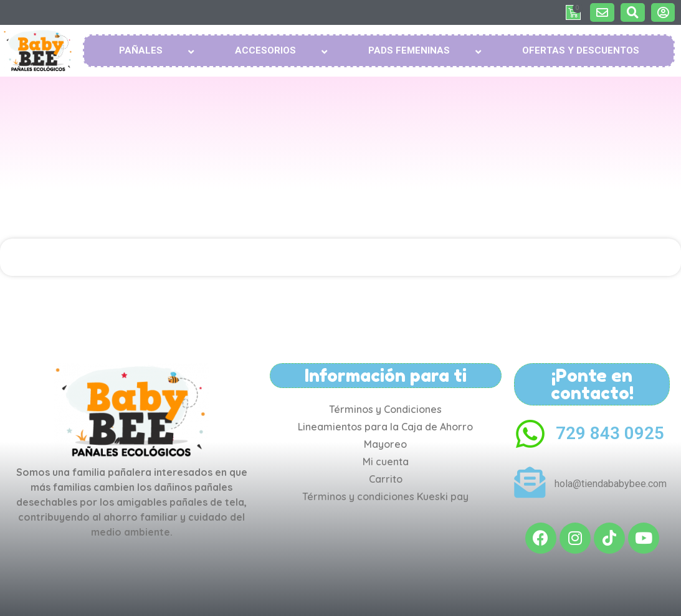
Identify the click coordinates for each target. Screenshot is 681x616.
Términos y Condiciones (385, 409)
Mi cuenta (386, 462)
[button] (602, 12)
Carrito (386, 479)
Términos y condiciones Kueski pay (385, 496)
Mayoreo (385, 444)
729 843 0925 (610, 433)
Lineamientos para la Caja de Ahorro (385, 427)
